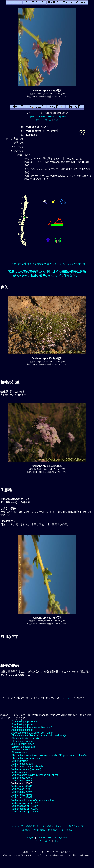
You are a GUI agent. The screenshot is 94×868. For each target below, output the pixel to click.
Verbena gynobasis (22, 764)
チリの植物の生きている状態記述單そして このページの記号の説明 (47, 264)
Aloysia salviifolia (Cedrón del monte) (32, 733)
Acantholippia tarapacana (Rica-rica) (32, 727)
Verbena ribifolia (20, 772)
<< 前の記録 (39, 830)
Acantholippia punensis (24, 721)
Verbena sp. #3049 (22, 786)
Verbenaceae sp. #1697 (25, 806)
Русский (63, 116)
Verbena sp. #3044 (22, 781)
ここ (68, 698)
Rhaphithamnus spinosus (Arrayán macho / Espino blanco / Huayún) (50, 755)
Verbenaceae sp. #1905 (25, 809)
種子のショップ (76, 826)
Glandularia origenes (23, 741)
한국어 (39, 120)
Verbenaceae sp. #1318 (25, 803)
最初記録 (26, 830)
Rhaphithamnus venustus (26, 758)
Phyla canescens (21, 750)
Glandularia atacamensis (25, 738)
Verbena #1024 (20, 761)
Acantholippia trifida (22, 730)
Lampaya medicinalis (23, 747)
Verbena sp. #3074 (22, 792)
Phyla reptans (19, 752)
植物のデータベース (35, 826)
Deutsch (52, 116)
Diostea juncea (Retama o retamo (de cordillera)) (39, 736)
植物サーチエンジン (56, 826)
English (31, 116)
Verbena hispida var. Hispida (27, 767)
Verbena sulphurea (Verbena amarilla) (33, 800)
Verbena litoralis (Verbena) (26, 769)
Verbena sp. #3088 (22, 797)
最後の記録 (67, 830)
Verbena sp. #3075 (22, 795)
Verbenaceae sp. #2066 (25, 812)
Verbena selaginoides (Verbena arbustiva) (35, 775)
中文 (56, 120)
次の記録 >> (53, 830)
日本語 (48, 120)
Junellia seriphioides (23, 744)
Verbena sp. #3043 (22, 778)
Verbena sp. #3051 (22, 789)
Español (41, 116)
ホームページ (17, 826)
